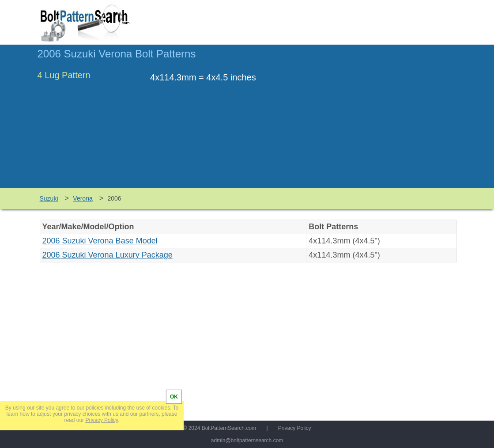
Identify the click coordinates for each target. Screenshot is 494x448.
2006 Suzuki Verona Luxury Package (107, 255)
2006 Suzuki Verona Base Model (100, 241)
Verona (83, 198)
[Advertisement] (383, 121)
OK (174, 397)
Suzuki (49, 198)
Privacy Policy (295, 428)
